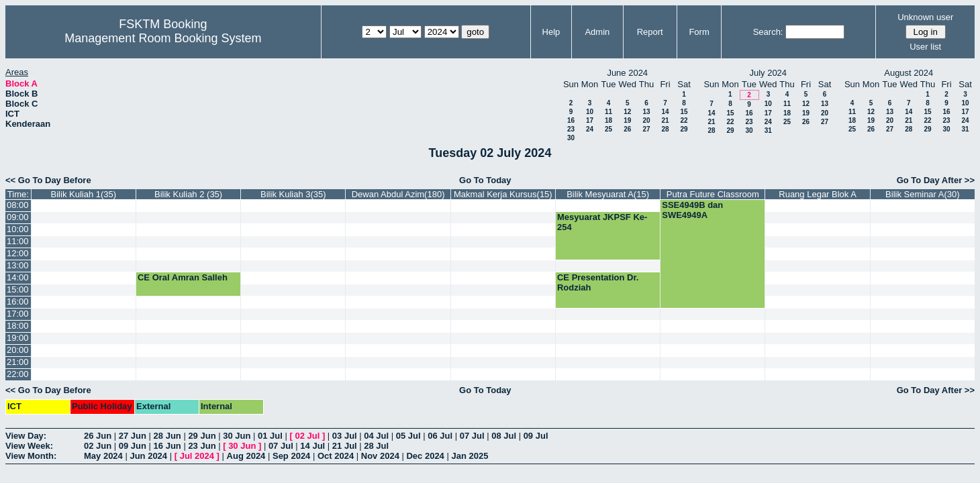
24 (590, 129)
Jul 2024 (197, 456)
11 (608, 112)
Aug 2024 (246, 456)
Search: (768, 32)
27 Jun (133, 436)
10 (590, 112)
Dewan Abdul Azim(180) (398, 194)
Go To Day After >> (936, 180)
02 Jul (307, 436)
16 (571, 120)
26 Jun (98, 436)
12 (627, 112)
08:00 (18, 205)
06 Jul (440, 436)
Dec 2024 (425, 456)
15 (684, 112)
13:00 (18, 265)
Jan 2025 (470, 456)
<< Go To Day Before (48, 180)
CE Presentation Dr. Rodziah (598, 282)
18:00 (18, 326)
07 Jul (472, 436)
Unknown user (925, 17)
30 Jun (237, 436)
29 (684, 129)
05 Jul (408, 436)
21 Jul (345, 446)
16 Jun (167, 446)
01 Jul (270, 436)
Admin (597, 32)
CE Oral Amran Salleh (183, 277)
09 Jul (536, 436)
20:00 (18, 350)
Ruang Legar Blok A (818, 194)
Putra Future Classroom (713, 194)
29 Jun (202, 436)
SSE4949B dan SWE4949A (692, 210)
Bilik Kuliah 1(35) (84, 194)
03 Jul (345, 436)
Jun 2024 (148, 456)
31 (768, 130)
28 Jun (167, 436)
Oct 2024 (336, 456)
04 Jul (376, 436)
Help (551, 32)
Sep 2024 (291, 456)
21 (665, 120)
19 (627, 120)
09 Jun (133, 446)
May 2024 (103, 456)
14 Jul (312, 446)
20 (646, 120)
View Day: (26, 436)
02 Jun (98, 446)
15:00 (18, 289)
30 (571, 138)
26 (627, 129)
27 (646, 129)
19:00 (18, 338)
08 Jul (504, 436)
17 (590, 120)
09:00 (18, 217)
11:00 (18, 241)
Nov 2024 (380, 456)
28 (665, 129)
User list (925, 47)
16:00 (18, 302)
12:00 (18, 253)
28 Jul (376, 446)
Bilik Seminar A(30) (923, 194)
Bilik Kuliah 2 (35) (188, 194)
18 (608, 120)
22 (684, 120)
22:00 (18, 374)
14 (665, 112)
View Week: (29, 446)
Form (699, 32)
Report (650, 32)
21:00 (18, 362)
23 (571, 129)
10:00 (18, 229)
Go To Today (485, 180)
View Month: (31, 456)
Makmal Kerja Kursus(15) (503, 194)
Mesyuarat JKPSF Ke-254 (602, 222)
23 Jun (202, 446)
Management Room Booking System (163, 38)
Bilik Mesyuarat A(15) (608, 194)
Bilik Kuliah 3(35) (293, 194)
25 (608, 129)
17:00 (18, 314)
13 (646, 112)
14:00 (18, 277)
